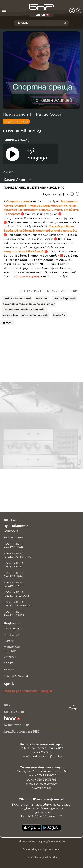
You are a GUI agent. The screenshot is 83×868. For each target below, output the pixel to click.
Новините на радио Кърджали (16, 594)
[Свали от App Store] (32, 828)
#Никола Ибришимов (17, 298)
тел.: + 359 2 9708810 (42, 775)
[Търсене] (65, 23)
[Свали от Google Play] (51, 828)
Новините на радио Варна (13, 575)
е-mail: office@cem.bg (42, 784)
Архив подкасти (16, 676)
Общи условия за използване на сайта (41, 841)
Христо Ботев (14, 537)
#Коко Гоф (60, 315)
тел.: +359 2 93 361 (41, 752)
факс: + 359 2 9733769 (42, 780)
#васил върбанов (64, 298)
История (10, 657)
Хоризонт (11, 531)
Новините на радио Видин (14, 584)
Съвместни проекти (12, 649)
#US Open (42, 298)
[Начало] (41, 7)
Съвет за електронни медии (28, 691)
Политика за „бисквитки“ (42, 857)
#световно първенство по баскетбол (29, 304)
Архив (9, 684)
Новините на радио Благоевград (18, 555)
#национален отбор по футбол (24, 310)
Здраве (9, 641)
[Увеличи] (72, 194)
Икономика (13, 629)
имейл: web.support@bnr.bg (42, 756)
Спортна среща (16, 140)
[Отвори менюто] (4, 10)
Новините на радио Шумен (14, 614)
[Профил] (79, 11)
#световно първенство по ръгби (26, 315)
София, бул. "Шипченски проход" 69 (42, 771)
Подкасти (12, 623)
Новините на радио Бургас (14, 565)
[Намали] (77, 194)
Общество (11, 635)
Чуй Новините (16, 526)
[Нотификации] (72, 11)
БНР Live (11, 520)
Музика (9, 670)
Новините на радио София (14, 545)
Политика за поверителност (41, 849)
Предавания (15, 114)
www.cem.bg (42, 788)
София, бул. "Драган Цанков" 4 (42, 748)
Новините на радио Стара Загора (18, 604)
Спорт (8, 663)
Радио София (49, 114)
